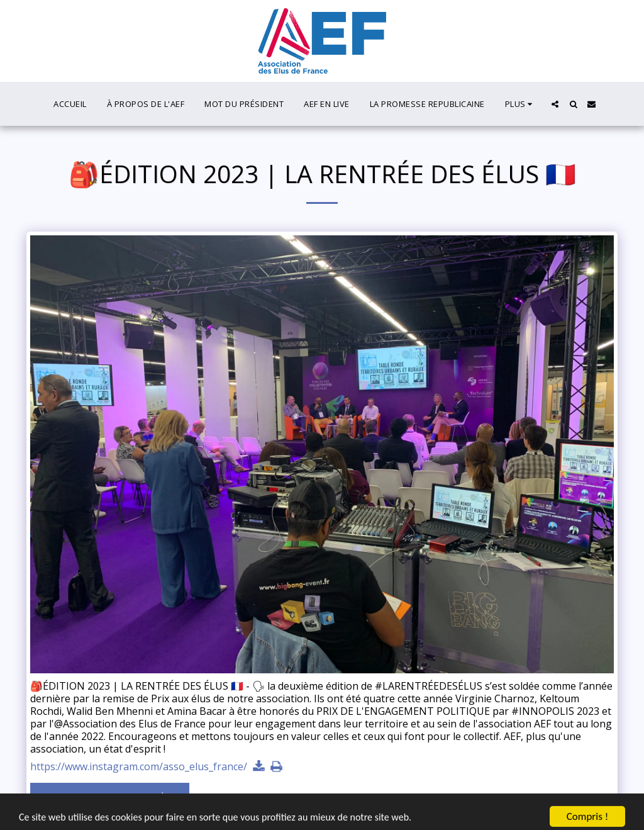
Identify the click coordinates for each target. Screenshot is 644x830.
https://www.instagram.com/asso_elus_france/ (139, 767)
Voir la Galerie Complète (110, 799)
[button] (555, 104)
